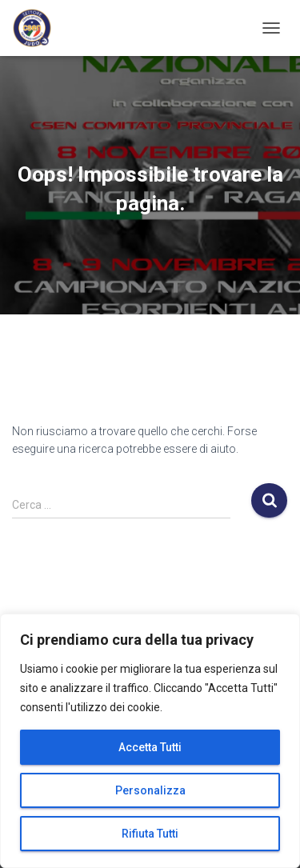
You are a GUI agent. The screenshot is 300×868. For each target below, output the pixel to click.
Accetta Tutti (150, 747)
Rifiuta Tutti (150, 834)
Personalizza (150, 790)
